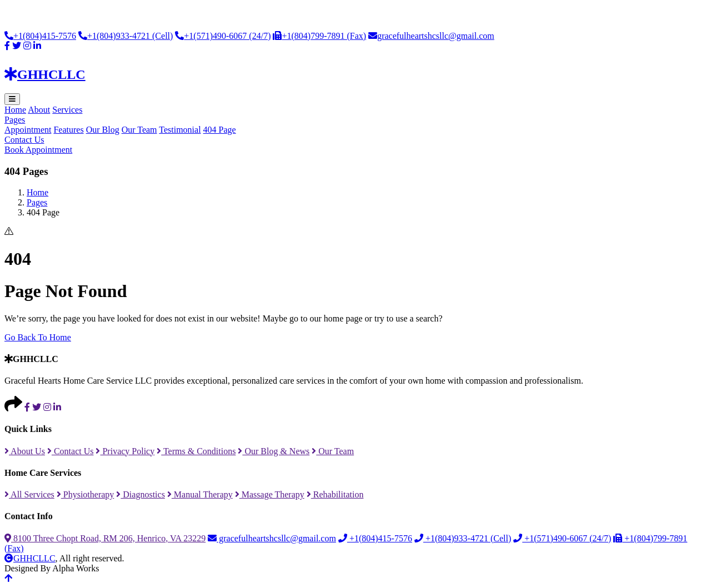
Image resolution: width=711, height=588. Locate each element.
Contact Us (24, 140)
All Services (29, 494)
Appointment (28, 130)
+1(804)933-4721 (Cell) (126, 36)
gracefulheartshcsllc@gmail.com (431, 36)
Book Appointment (38, 150)
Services (67, 110)
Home (15, 110)
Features (68, 130)
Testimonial (180, 130)
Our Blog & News (274, 451)
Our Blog (103, 130)
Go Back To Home (38, 337)
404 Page (220, 130)
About (39, 110)
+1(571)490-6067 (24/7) (223, 36)
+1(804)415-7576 (40, 36)
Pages (15, 120)
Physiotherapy (86, 494)
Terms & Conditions (196, 451)
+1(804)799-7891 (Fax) (319, 36)
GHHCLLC (30, 558)
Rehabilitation (335, 494)
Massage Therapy (270, 494)
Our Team (139, 130)
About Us (25, 451)
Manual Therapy (200, 494)
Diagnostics (141, 494)
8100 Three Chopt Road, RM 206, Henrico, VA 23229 (105, 538)
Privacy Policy (125, 451)
